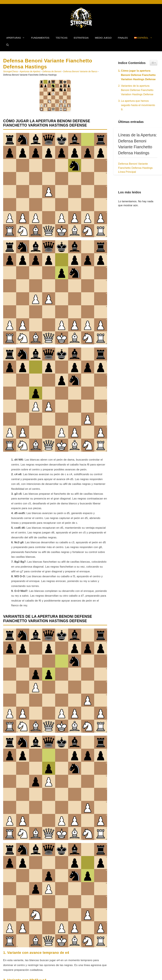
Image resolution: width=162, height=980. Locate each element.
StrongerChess (11, 71)
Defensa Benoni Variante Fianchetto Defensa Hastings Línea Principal (135, 168)
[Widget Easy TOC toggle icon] (154, 63)
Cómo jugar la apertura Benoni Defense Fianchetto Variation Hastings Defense (138, 75)
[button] (8, 45)
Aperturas (17, 38)
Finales (123, 38)
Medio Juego (103, 38)
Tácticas (62, 38)
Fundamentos (40, 38)
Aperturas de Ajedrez (30, 71)
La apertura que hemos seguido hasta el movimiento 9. (138, 105)
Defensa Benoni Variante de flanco (80, 71)
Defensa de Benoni (52, 71)
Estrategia (81, 38)
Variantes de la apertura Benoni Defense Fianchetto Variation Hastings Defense (137, 90)
